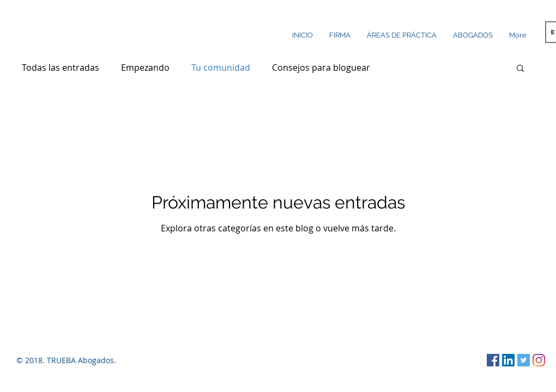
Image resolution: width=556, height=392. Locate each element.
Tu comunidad (221, 68)
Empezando (145, 68)
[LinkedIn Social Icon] (508, 360)
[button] (520, 69)
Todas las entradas (61, 68)
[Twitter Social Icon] (524, 360)
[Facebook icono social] (493, 360)
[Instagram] (539, 360)
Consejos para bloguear (321, 68)
